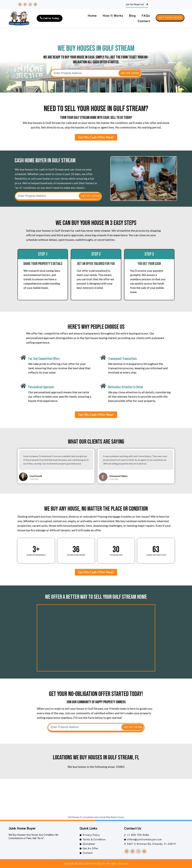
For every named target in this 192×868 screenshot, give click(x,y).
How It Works (113, 16)
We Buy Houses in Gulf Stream (96, 48)
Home (92, 16)
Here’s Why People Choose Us (96, 327)
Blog (132, 16)
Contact (144, 21)
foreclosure (60, 516)
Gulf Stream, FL (75, 817)
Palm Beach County (115, 817)
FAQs (146, 16)
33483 (120, 767)
